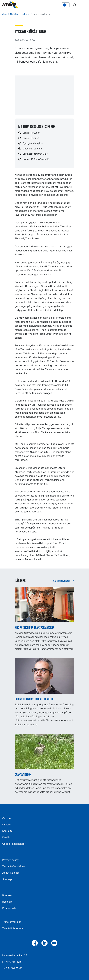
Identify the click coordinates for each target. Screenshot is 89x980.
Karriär (6, 837)
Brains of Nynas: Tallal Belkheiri (34, 699)
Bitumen (7, 895)
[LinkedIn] (44, 943)
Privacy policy (10, 860)
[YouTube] (54, 943)
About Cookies (11, 873)
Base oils (7, 902)
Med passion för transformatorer (35, 628)
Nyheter (7, 824)
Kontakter (8, 831)
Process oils (9, 908)
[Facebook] (35, 943)
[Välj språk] (66, 5)
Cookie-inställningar (14, 844)
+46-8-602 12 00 (12, 968)
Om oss (7, 818)
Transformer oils (12, 922)
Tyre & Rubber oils (13, 928)
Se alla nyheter (62, 581)
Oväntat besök (23, 775)
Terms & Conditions (14, 866)
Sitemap (7, 879)
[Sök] (75, 5)
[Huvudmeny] (83, 5)
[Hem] (25, 5)
